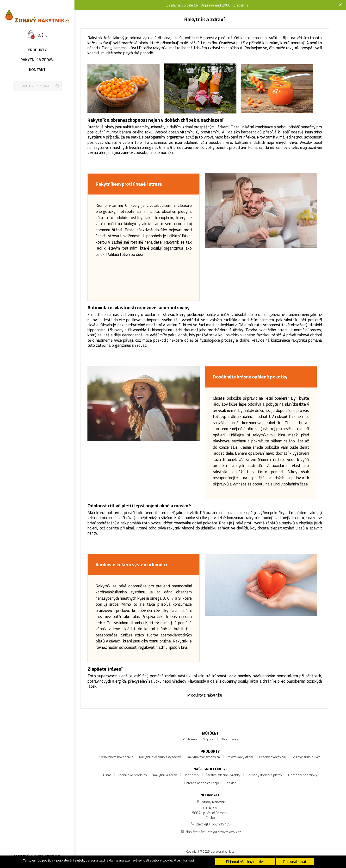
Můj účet (209, 739)
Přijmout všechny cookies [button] (245, 862)
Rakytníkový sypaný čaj (204, 757)
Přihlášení (190, 739)
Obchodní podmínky (303, 775)
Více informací (184, 860)
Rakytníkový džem (240, 757)
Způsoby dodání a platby (264, 775)
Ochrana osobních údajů (201, 783)
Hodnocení (192, 775)
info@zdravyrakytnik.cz (224, 832)
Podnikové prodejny (132, 775)
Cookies (231, 783)
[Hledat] (37, 86)
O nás (107, 775)
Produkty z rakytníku (205, 695)
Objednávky (229, 739)
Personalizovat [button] (295, 862)
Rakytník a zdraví (165, 775)
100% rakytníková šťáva (116, 757)
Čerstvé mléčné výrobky (223, 775)
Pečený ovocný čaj (272, 757)
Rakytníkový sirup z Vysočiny (160, 757)
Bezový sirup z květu (307, 757)
